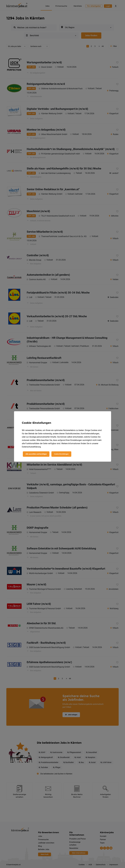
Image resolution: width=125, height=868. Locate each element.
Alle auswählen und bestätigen (36, 454)
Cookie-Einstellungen (61, 454)
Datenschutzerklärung (31, 447)
